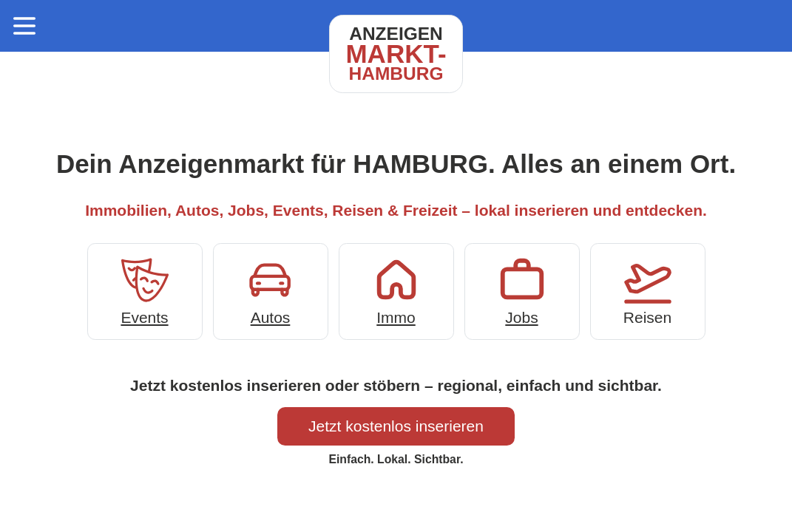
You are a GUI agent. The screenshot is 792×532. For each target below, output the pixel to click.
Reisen (648, 290)
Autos (271, 290)
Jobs (522, 290)
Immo (396, 290)
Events (145, 290)
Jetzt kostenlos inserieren (396, 426)
